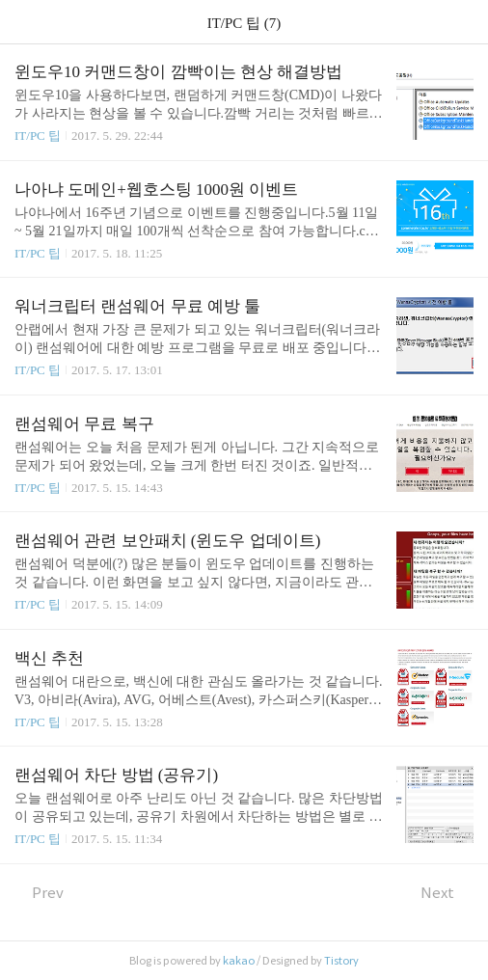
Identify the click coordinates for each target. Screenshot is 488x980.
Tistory (341, 961)
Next (447, 893)
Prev (39, 893)
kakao (239, 961)
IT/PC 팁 (38, 136)
